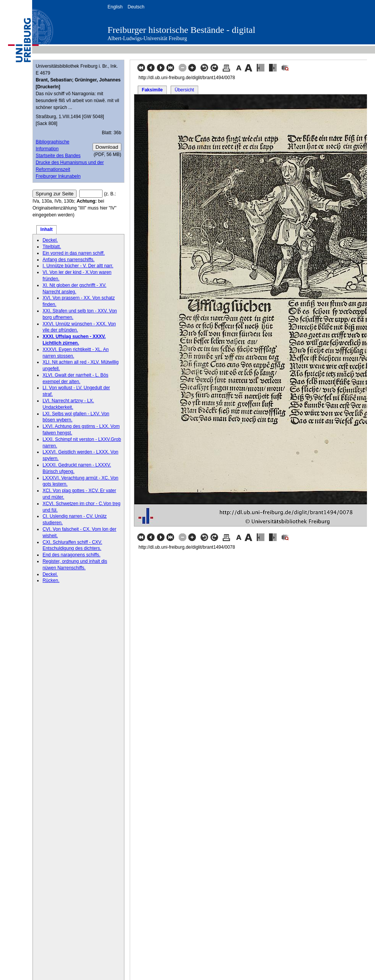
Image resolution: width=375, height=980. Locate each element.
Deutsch (136, 7)
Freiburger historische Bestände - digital (181, 30)
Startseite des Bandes (58, 156)
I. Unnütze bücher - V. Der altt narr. (78, 266)
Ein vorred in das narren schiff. (74, 253)
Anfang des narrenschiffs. (68, 260)
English (115, 7)
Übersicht (184, 90)
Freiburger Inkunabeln (58, 176)
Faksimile (152, 90)
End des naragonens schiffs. (71, 555)
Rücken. (51, 580)
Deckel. (50, 240)
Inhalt (47, 229)
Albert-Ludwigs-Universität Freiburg (147, 38)
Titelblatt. (52, 247)
